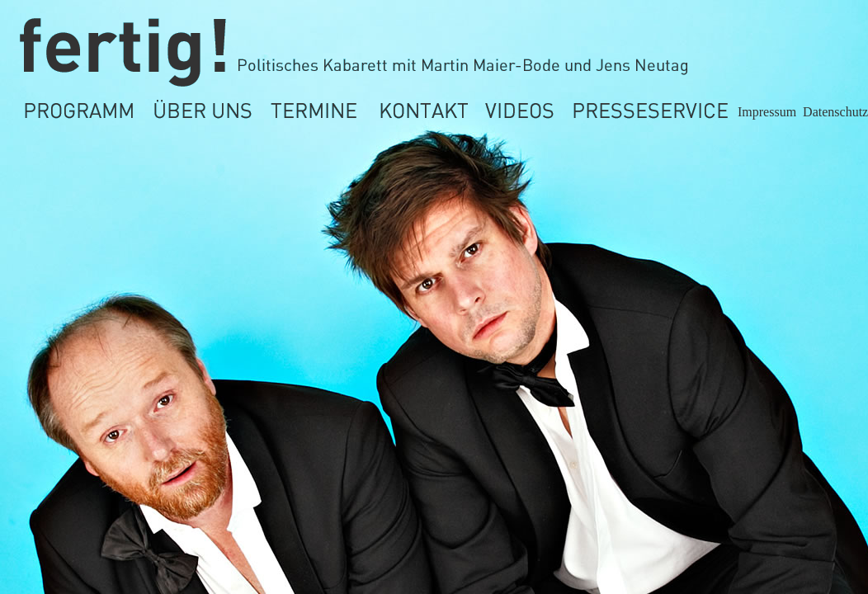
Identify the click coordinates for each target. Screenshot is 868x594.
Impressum (767, 112)
